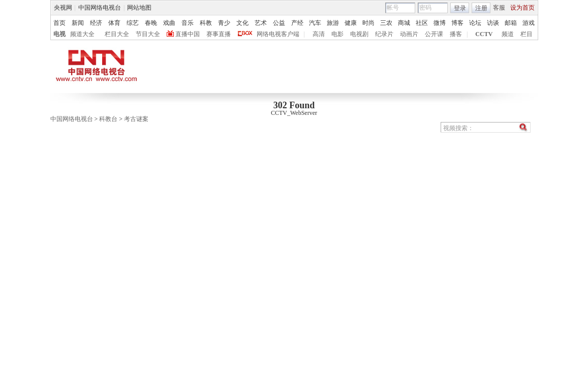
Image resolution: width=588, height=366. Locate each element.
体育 (114, 23)
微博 (440, 23)
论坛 (475, 23)
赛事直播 (219, 34)
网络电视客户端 (278, 34)
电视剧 (359, 34)
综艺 (133, 23)
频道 (508, 34)
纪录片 (384, 34)
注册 (481, 8)
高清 (319, 34)
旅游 (333, 23)
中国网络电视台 (100, 8)
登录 (460, 8)
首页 (59, 23)
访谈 (493, 23)
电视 (59, 34)
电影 (337, 34)
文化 (242, 23)
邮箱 (511, 23)
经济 (96, 23)
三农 (386, 23)
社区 (422, 23)
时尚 (368, 23)
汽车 (315, 23)
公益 (279, 23)
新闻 (78, 23)
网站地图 (139, 8)
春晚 (151, 23)
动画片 (409, 34)
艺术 (261, 23)
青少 (224, 23)
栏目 (527, 34)
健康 (351, 23)
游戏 (529, 23)
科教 (206, 23)
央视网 (63, 8)
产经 (297, 23)
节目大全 (148, 34)
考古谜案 (136, 119)
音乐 (188, 23)
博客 (457, 23)
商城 (404, 23)
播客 (456, 34)
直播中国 (188, 34)
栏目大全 (117, 34)
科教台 (108, 119)
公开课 (434, 34)
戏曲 (169, 23)
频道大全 (82, 34)
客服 (499, 8)
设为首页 (522, 8)
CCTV (484, 34)
